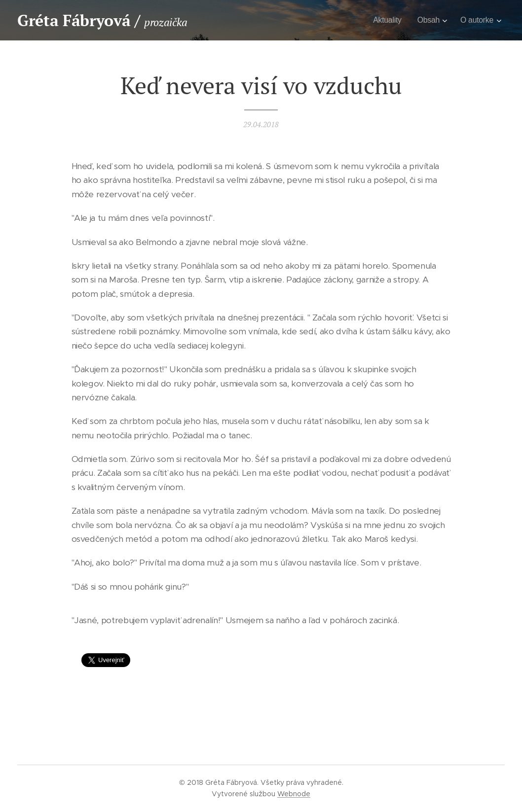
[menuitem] (384, 20)
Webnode (294, 794)
